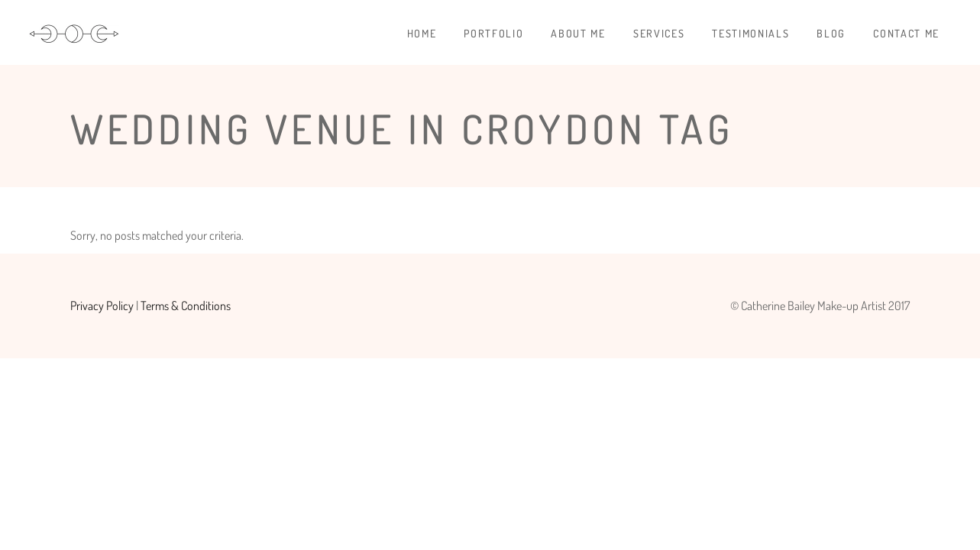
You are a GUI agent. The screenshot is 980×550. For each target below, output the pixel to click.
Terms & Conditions (186, 306)
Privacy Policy (102, 306)
